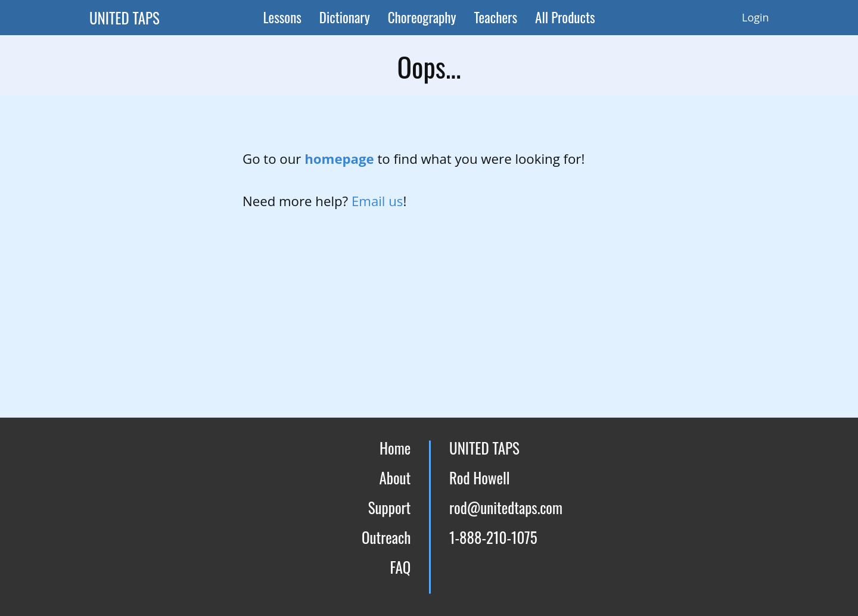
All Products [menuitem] (565, 17)
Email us (377, 201)
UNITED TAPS (125, 18)
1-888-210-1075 (493, 537)
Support (389, 507)
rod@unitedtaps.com (506, 507)
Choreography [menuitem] (422, 17)
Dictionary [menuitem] (345, 17)
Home (395, 448)
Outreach (386, 537)
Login (756, 17)
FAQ (401, 567)
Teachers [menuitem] (496, 17)
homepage (341, 159)
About (395, 477)
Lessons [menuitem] (282, 17)
